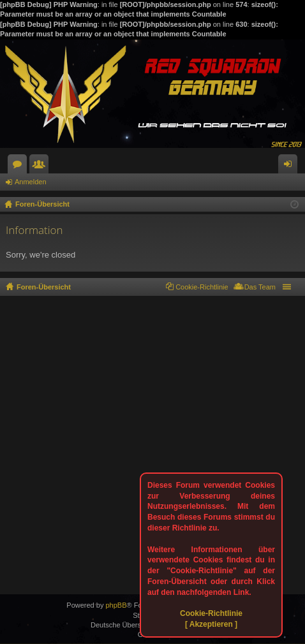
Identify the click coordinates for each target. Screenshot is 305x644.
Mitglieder (41, 166)
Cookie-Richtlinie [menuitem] (202, 287)
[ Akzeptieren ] (211, 624)
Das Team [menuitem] (260, 287)
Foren (20, 166)
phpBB (116, 605)
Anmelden (31, 182)
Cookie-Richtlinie (211, 613)
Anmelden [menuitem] (291, 166)
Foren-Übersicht (44, 287)
